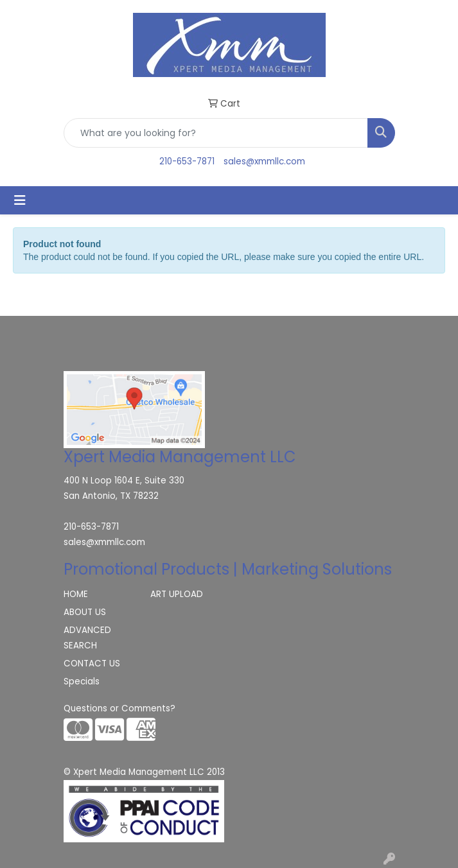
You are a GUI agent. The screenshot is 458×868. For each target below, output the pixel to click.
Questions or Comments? (119, 708)
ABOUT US (85, 612)
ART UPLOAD (177, 594)
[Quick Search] (216, 133)
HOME (76, 594)
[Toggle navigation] (20, 200)
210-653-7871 (187, 161)
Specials (82, 681)
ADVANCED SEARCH (87, 638)
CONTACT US (92, 664)
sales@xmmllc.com (264, 161)
